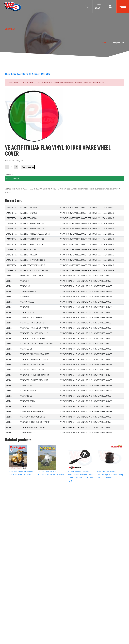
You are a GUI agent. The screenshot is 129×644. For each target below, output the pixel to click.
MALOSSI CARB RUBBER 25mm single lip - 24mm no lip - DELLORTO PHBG (110, 475)
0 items (98, 6)
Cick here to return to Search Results (28, 74)
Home (103, 43)
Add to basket (28, 167)
